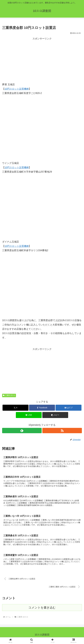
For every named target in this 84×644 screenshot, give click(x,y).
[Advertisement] (42, 59)
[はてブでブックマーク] (68, 408)
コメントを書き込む (42, 609)
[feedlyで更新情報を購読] (22, 431)
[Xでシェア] (16, 408)
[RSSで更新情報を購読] (62, 431)
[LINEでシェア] (29, 415)
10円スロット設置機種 (17, 89)
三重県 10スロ (9, 395)
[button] (55, 415)
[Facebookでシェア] (42, 408)
